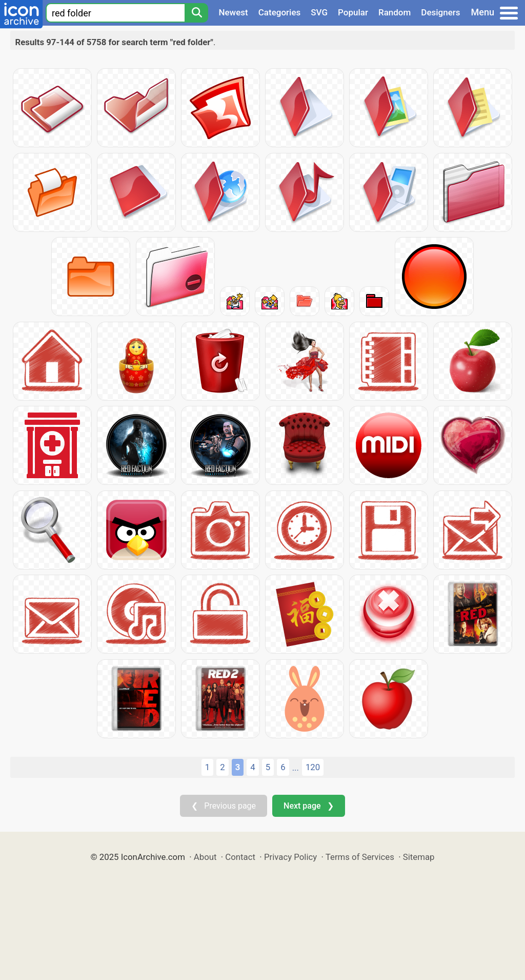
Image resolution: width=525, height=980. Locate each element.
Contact (240, 857)
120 (313, 767)
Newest (233, 12)
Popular (353, 12)
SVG (319, 12)
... (296, 768)
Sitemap (419, 857)
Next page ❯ (308, 806)
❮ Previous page (224, 806)
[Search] (196, 13)
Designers (440, 12)
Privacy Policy (290, 857)
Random (395, 12)
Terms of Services (360, 857)
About (205, 857)
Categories (280, 12)
